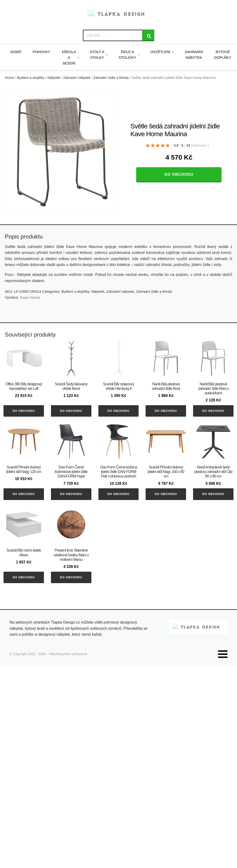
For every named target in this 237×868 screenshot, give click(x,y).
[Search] (148, 35)
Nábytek (54, 78)
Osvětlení (160, 52)
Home (9, 78)
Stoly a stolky (97, 55)
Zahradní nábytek (194, 55)
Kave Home (30, 298)
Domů (16, 52)
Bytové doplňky (223, 55)
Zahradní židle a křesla (111, 78)
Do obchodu (179, 174)
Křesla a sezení (69, 57)
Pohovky (42, 52)
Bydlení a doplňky (31, 78)
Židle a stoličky (127, 55)
